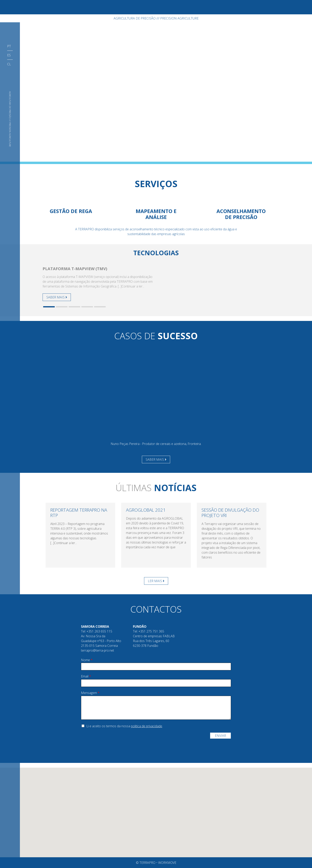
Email (86, 676)
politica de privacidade (147, 726)
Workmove (167, 863)
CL (9, 64)
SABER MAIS (57, 297)
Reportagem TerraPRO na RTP (79, 513)
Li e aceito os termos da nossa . (125, 726)
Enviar (220, 736)
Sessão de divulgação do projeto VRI (230, 513)
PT (9, 46)
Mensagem (90, 693)
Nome (87, 660)
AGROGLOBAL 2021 (146, 510)
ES (9, 55)
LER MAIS (156, 581)
